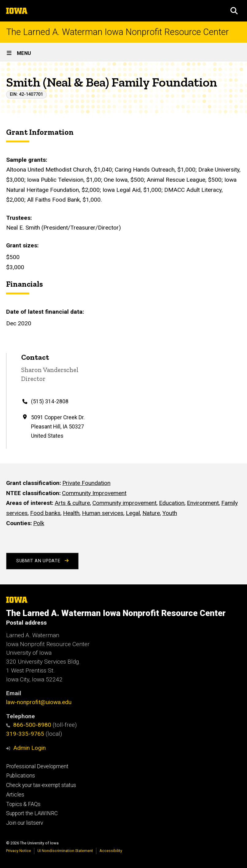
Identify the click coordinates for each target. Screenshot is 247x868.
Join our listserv (25, 823)
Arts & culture (72, 503)
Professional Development (37, 766)
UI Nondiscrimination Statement (65, 851)
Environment (203, 503)
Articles (15, 795)
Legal (133, 513)
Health (71, 513)
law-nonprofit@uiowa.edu (39, 702)
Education (172, 503)
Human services (103, 513)
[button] (234, 11)
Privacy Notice (19, 851)
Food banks (45, 513)
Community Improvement (94, 493)
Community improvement (124, 503)
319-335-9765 (25, 734)
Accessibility (111, 851)
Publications (21, 776)
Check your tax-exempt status (41, 785)
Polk (39, 523)
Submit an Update (42, 561)
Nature (151, 513)
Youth (170, 513)
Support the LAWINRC (32, 813)
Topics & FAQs (23, 804)
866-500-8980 (29, 725)
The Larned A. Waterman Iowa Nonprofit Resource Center (118, 32)
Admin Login (29, 748)
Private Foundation (86, 483)
